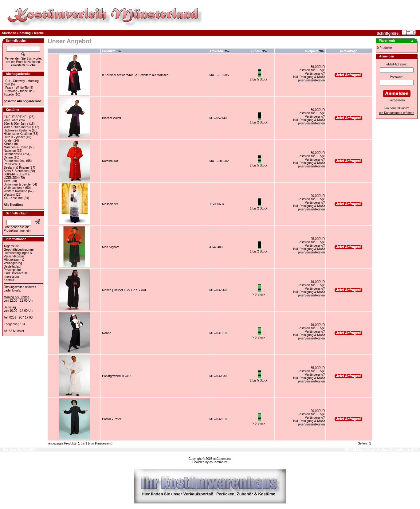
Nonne (106, 333)
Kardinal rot (110, 161)
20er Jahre (11, 120)
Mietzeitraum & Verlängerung (14, 261)
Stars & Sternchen (16, 171)
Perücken (10, 164)
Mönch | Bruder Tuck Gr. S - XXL (124, 290)
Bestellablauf (12, 266)
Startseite (9, 33)
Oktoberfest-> (13, 154)
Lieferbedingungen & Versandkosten (18, 255)
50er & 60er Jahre (16, 124)
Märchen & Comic (16, 147)
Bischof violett (112, 118)
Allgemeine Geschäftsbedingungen (20, 248)
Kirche (39, 33)
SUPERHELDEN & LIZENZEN (17, 176)
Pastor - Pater (112, 419)
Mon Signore (111, 247)
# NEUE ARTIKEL (16, 117)
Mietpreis (315, 51)
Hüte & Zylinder (14, 137)
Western (9, 195)
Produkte (111, 51)
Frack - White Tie (17, 88)
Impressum (11, 277)
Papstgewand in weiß (117, 376)
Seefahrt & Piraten (16, 168)
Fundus (259, 51)
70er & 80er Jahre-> (17, 127)
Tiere (7, 181)
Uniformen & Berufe (17, 184)
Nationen (10, 151)
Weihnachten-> (14, 188)
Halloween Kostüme (17, 130)
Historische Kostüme (18, 134)
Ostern (8, 157)
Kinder (8, 141)
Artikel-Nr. (219, 51)
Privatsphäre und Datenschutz (16, 272)
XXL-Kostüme (13, 198)
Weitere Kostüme (16, 191)
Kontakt (9, 280)
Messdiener (110, 204)
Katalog (25, 33)
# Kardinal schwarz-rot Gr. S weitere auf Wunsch (135, 75)
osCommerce (222, 459)
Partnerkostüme (15, 161)
